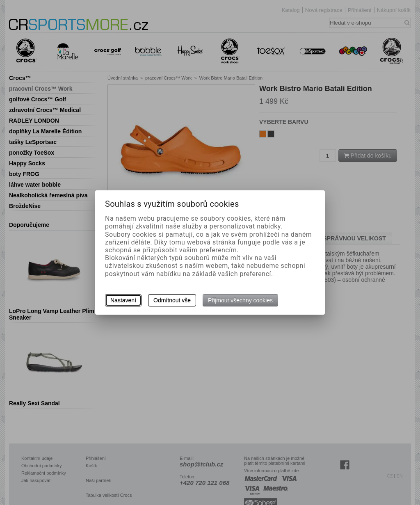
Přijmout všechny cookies (240, 300)
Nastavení (123, 300)
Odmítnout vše (172, 300)
